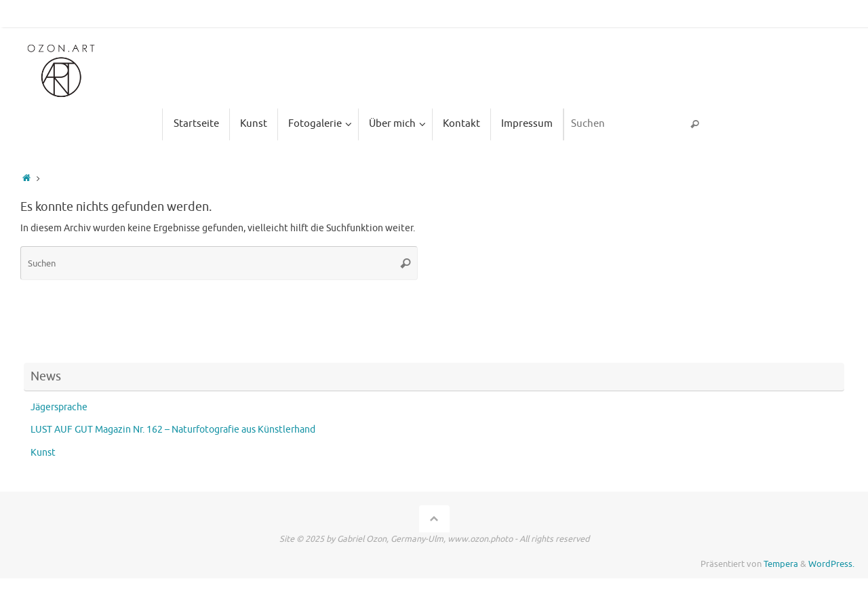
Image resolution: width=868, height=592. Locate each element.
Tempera (781, 564)
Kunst (43, 453)
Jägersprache (59, 407)
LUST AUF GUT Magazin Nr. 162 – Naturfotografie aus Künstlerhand (173, 430)
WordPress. (831, 564)
